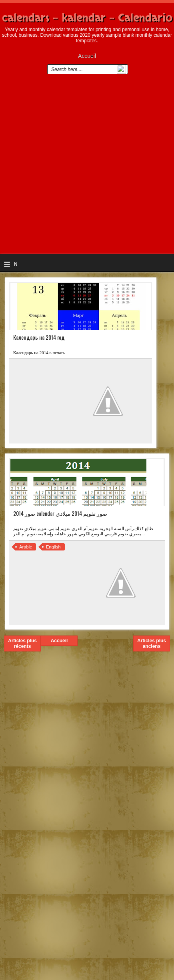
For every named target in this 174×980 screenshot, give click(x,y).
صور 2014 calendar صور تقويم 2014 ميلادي (60, 513)
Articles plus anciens (152, 643)
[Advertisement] (87, 167)
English (53, 547)
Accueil (87, 56)
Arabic (26, 547)
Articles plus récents (22, 643)
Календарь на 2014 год (39, 337)
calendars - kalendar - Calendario (87, 18)
